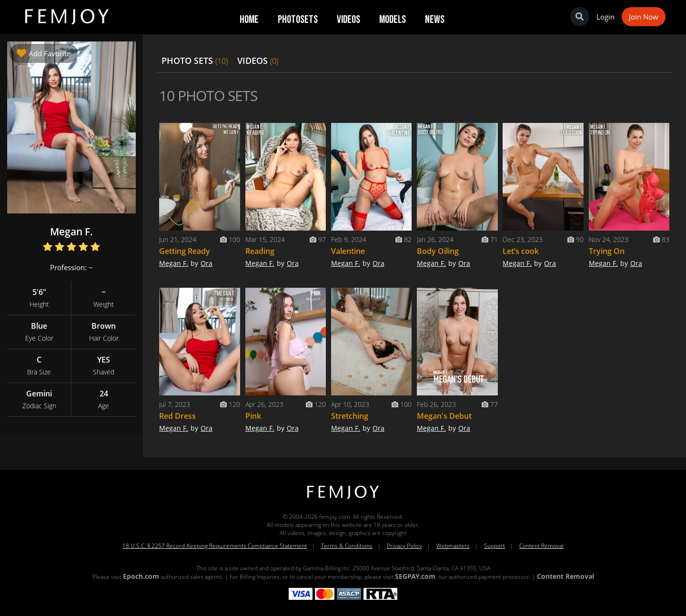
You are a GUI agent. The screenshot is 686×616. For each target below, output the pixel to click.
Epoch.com (141, 576)
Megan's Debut (444, 416)
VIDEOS (258, 61)
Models (393, 20)
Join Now (644, 17)
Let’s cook (521, 251)
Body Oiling (438, 251)
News (435, 20)
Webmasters (453, 546)
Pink (253, 416)
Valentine (348, 251)
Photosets (298, 20)
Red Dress (177, 416)
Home (249, 20)
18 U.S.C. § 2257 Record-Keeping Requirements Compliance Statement (215, 546)
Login (605, 17)
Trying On (607, 251)
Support (494, 546)
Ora (207, 263)
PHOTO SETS (195, 61)
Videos (348, 20)
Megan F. (174, 263)
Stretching (350, 416)
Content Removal (541, 546)
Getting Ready (185, 251)
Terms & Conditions (347, 546)
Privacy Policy (404, 546)
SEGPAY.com (415, 576)
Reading (260, 251)
